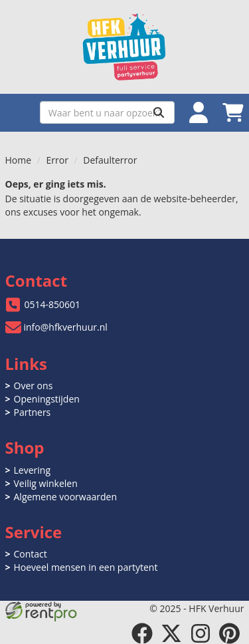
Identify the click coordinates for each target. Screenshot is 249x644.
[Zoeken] (159, 112)
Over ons (34, 386)
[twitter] (171, 633)
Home (19, 160)
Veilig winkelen (46, 483)
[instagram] (201, 633)
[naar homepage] (125, 47)
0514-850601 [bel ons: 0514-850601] (53, 304)
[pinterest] (230, 633)
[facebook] (142, 633)
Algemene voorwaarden (65, 497)
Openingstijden (47, 399)
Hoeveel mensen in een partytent (86, 567)
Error (57, 160)
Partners (33, 412)
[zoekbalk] (107, 112)
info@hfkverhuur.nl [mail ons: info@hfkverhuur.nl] (66, 327)
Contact (31, 554)
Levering (32, 470)
